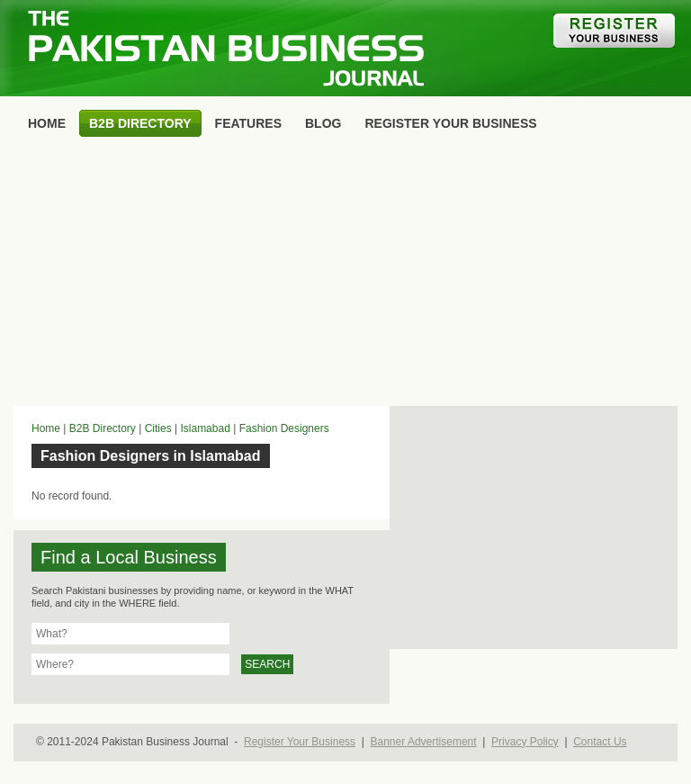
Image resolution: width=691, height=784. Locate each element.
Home (46, 428)
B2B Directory (103, 428)
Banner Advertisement (424, 742)
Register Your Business (300, 742)
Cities (158, 428)
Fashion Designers (284, 428)
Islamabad (205, 428)
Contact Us (600, 742)
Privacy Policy (525, 742)
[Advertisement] (345, 275)
